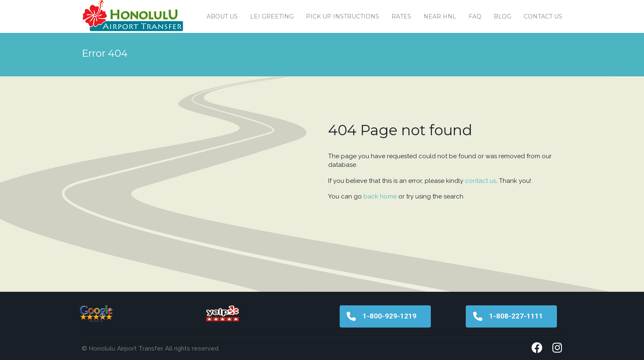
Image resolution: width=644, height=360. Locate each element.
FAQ (475, 16)
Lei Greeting (272, 16)
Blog (503, 16)
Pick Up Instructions (343, 16)
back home (380, 196)
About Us (222, 16)
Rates (401, 16)
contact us (481, 181)
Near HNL (440, 16)
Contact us (543, 16)
